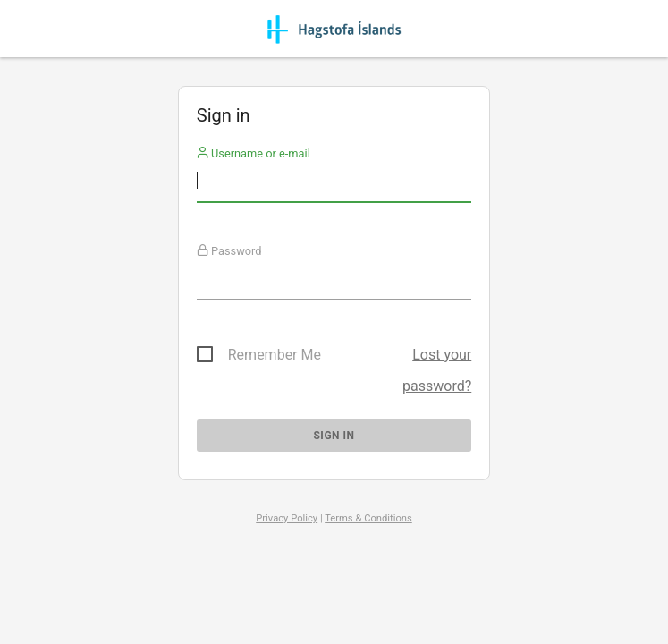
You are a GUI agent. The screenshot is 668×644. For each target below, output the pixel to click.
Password (229, 251)
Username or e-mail (254, 153)
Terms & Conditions (368, 518)
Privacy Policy (287, 518)
